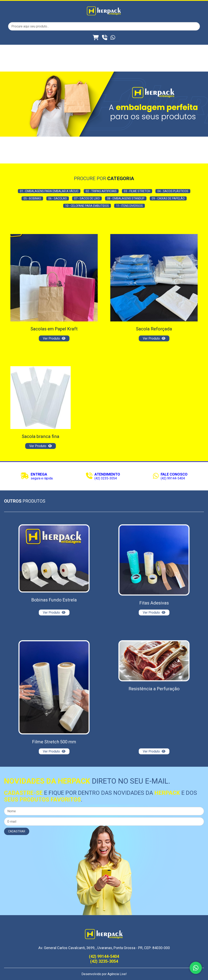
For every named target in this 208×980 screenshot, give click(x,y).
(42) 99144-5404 (173, 478)
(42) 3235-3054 (106, 478)
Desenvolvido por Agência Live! (104, 974)
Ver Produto (54, 338)
